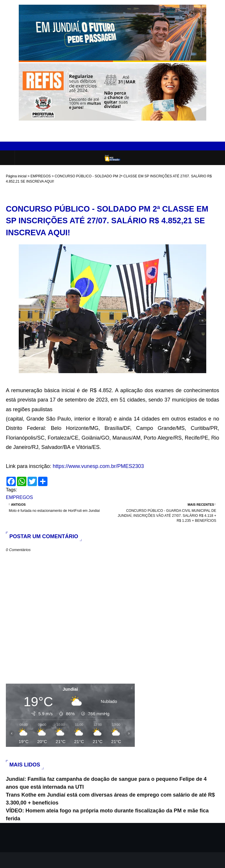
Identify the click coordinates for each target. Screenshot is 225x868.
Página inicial (16, 176)
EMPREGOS (41, 176)
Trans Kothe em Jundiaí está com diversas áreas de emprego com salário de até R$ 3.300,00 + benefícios (110, 799)
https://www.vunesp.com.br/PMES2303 (98, 466)
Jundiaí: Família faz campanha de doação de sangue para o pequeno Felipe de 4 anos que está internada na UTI (106, 783)
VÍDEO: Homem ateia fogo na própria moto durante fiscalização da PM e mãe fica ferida (107, 815)
